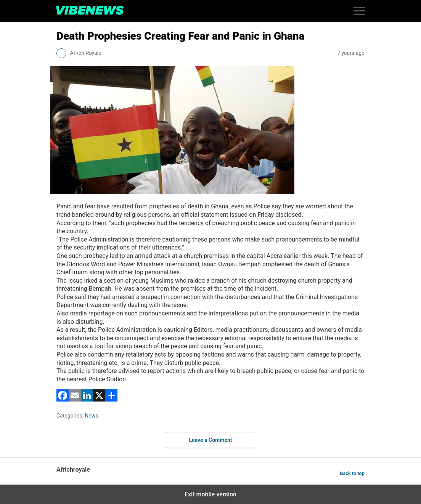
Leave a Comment (211, 440)
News (91, 416)
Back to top (352, 473)
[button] (359, 11)
